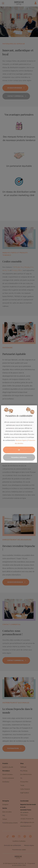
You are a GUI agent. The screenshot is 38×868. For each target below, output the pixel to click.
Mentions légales (21, 440)
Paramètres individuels (19, 457)
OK (19, 450)
